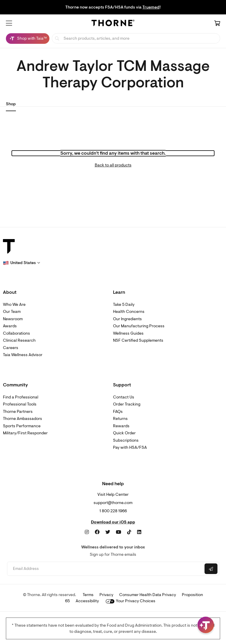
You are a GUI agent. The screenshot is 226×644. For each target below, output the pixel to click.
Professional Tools (20, 404)
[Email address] (105, 569)
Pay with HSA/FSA (130, 447)
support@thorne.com (113, 503)
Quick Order (124, 433)
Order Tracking (127, 404)
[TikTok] (129, 532)
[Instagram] (87, 532)
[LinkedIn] (139, 532)
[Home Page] (113, 24)
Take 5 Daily (124, 305)
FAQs (118, 412)
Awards (10, 326)
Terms (88, 595)
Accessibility (87, 601)
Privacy (106, 595)
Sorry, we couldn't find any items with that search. (113, 153)
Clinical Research (19, 340)
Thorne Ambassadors (23, 419)
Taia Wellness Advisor (23, 355)
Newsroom (13, 319)
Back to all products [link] (113, 165)
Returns (120, 419)
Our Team (12, 312)
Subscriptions (126, 440)
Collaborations (16, 333)
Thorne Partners (18, 412)
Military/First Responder (25, 433)
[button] (9, 23)
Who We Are (14, 305)
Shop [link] (11, 104)
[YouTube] (119, 532)
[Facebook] (97, 532)
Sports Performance (22, 426)
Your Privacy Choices (131, 601)
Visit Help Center (113, 494)
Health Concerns (129, 312)
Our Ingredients (127, 319)
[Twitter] (108, 532)
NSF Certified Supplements (138, 340)
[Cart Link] (217, 24)
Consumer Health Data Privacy (148, 595)
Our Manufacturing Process (139, 326)
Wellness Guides (128, 333)
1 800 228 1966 (113, 511)
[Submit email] (211, 569)
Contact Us (124, 397)
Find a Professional (21, 397)
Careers (11, 348)
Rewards (121, 426)
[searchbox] (136, 38)
